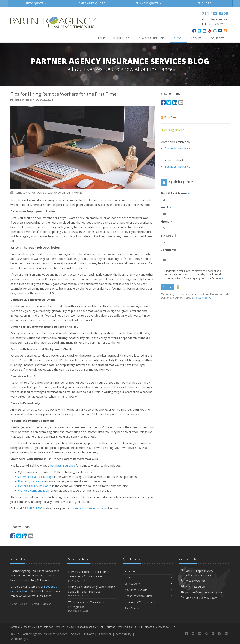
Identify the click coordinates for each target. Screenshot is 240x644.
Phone (167, 221)
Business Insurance (178, 148)
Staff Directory (148, 608)
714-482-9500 (33, 508)
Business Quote (148, 3)
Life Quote (204, 3)
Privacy (89, 634)
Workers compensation (33, 490)
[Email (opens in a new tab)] (31, 536)
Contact (219, 38)
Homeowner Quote (92, 3)
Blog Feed (169, 117)
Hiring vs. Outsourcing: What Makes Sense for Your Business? (92, 591)
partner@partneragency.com (204, 592)
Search (76, 634)
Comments (168, 250)
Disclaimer (105, 634)
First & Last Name (175, 193)
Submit (167, 287)
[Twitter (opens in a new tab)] (199, 31)
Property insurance (31, 481)
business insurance (63, 465)
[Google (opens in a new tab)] (215, 31)
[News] (225, 31)
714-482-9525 (195, 587)
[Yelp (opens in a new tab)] (210, 31)
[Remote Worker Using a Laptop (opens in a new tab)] (36, 192)
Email (166, 207)
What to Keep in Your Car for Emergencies (92, 606)
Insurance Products (148, 590)
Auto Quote (36, 3)
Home (101, 38)
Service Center (148, 584)
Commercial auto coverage (36, 477)
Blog (179, 38)
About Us (148, 571)
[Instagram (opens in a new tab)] (220, 31)
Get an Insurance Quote (148, 596)
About (198, 38)
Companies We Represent (148, 602)
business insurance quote (87, 508)
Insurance (123, 38)
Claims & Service (153, 38)
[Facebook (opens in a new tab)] (194, 31)
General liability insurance (35, 486)
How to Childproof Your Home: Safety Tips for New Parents (92, 576)
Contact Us (148, 577)
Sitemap (47, 604)
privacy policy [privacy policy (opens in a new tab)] (203, 298)
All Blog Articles (172, 130)
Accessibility (123, 634)
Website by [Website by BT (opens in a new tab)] (20, 639)
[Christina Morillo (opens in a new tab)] (72, 192)
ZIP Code (169, 235)
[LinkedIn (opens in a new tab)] (204, 31)
